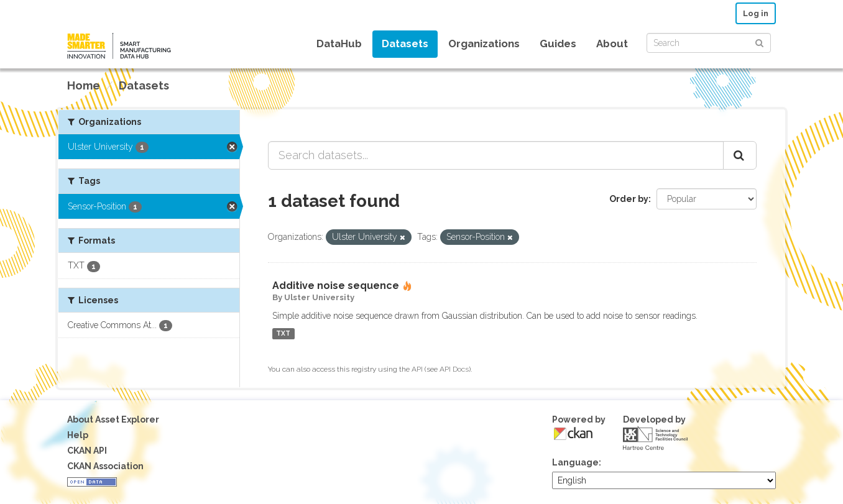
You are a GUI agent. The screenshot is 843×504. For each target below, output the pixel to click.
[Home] (84, 86)
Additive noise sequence (336, 286)
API (417, 369)
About (612, 44)
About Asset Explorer (113, 419)
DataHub (339, 44)
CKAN (573, 433)
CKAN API (87, 451)
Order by (629, 199)
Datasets (405, 44)
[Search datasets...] (496, 155)
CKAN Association (105, 466)
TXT (283, 334)
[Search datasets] (709, 43)
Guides (558, 44)
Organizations (484, 44)
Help (78, 435)
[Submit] (759, 42)
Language (575, 462)
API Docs (454, 369)
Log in (756, 13)
